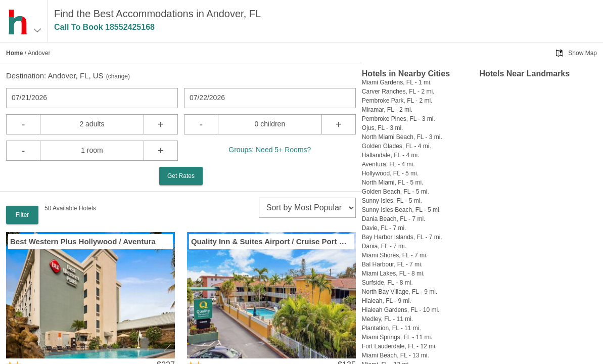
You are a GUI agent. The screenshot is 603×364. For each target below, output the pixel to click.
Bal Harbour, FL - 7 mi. (392, 264)
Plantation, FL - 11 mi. (391, 328)
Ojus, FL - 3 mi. (383, 128)
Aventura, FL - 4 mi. (388, 164)
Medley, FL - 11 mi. (387, 319)
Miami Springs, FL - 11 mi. (397, 337)
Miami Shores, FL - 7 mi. (395, 255)
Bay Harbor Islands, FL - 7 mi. (402, 237)
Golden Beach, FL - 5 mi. (396, 192)
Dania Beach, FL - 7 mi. (394, 219)
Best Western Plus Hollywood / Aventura (83, 241)
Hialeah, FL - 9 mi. (387, 301)
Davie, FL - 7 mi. (384, 228)
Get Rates (181, 176)
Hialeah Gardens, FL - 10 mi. (401, 310)
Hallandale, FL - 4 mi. (391, 155)
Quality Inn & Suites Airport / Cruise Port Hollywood (271, 241)
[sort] (307, 208)
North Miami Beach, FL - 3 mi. (402, 137)
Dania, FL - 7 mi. (384, 246)
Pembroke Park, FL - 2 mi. (397, 101)
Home (14, 53)
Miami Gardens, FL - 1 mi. (397, 82)
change (118, 76)
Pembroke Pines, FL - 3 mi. (399, 119)
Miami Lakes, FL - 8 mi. (393, 274)
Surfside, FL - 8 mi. (387, 283)
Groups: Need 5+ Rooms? (270, 150)
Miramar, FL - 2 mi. (387, 110)
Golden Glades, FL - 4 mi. (397, 146)
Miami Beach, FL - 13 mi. (396, 355)
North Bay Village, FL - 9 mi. (400, 292)
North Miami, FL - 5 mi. (393, 183)
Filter (22, 215)
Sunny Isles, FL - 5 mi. (392, 201)
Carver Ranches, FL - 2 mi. (398, 92)
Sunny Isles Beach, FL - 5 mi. (401, 210)
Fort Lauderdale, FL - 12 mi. (399, 346)
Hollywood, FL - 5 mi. (390, 173)
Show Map (583, 53)
